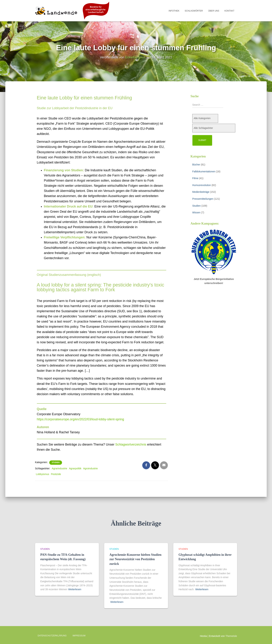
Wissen (196, 212)
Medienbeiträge (201, 192)
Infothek (174, 11)
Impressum (79, 636)
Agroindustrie (90, 468)
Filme (195, 178)
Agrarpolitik (75, 468)
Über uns (214, 11)
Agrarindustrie (59, 468)
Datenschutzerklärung (52, 636)
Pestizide (56, 474)
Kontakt (229, 11)
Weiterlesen (75, 589)
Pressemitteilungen (203, 199)
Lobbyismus (43, 474)
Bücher (196, 165)
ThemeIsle (231, 636)
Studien (56, 462)
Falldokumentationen (204, 171)
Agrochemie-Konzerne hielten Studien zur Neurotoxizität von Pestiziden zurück (136, 559)
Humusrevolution (202, 185)
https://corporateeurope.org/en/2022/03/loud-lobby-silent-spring (81, 419)
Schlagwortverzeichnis (131, 444)
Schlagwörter (194, 11)
